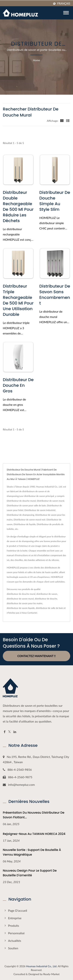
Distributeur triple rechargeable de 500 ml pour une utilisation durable (18, 300)
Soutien (13, 948)
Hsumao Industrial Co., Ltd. (42, 966)
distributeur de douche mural (21, 594)
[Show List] (68, 121)
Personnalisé (16, 933)
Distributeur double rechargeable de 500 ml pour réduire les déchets (18, 207)
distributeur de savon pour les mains (24, 603)
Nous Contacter (29, 613)
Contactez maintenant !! (36, 656)
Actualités (15, 941)
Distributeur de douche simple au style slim (55, 201)
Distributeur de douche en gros (18, 385)
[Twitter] (9, 732)
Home (36, 60)
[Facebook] (5, 732)
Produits (14, 926)
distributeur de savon (47, 594)
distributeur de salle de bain (49, 608)
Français (64, 4)
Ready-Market (52, 974)
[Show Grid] (62, 121)
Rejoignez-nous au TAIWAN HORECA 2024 (34, 834)
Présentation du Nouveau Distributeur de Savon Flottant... (34, 815)
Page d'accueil (18, 910)
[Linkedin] (15, 732)
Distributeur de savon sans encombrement (55, 295)
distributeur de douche (46, 599)
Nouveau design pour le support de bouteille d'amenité (30, 873)
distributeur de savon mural (20, 599)
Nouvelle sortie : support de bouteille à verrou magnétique (32, 852)
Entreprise (15, 918)
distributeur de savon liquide (21, 608)
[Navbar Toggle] (66, 13)
